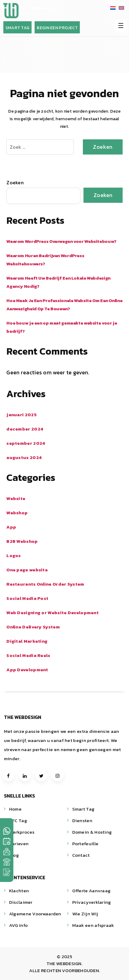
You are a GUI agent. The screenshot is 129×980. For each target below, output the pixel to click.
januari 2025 (22, 415)
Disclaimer (21, 902)
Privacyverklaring (92, 902)
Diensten (82, 820)
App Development (27, 670)
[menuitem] (113, 8)
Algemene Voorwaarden (35, 914)
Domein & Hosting (92, 832)
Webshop (17, 513)
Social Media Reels (28, 655)
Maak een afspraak (93, 925)
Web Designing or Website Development (53, 612)
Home (15, 809)
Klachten (19, 891)
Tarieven (19, 844)
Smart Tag (83, 809)
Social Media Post (27, 598)
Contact (81, 855)
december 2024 (25, 429)
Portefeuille (85, 844)
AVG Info (18, 925)
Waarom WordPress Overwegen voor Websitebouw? (61, 241)
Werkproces (22, 832)
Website (16, 498)
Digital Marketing (27, 641)
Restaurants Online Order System (45, 584)
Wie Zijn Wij (85, 914)
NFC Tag (18, 820)
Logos (14, 555)
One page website (27, 570)
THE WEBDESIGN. (64, 963)
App (11, 527)
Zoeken (15, 182)
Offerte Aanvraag (92, 891)
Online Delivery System (33, 627)
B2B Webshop (22, 541)
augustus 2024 (24, 457)
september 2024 (26, 443)
